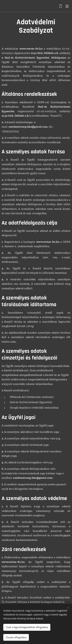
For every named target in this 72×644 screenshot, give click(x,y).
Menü (67, 6)
